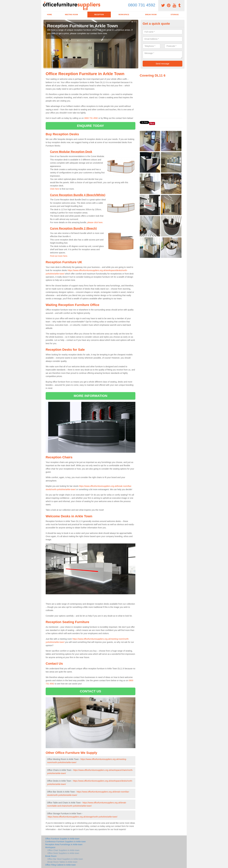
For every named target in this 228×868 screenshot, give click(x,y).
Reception (99, 15)
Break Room (151, 15)
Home (50, 15)
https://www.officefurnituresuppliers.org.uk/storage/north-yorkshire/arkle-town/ (83, 817)
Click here (55, 189)
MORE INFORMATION (91, 396)
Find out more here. (59, 256)
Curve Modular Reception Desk (71, 152)
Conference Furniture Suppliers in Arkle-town (66, 842)
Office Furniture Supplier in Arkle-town (62, 839)
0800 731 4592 (142, 5)
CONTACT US (90, 691)
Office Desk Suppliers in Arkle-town (63, 853)
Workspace (124, 15)
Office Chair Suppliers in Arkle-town (63, 850)
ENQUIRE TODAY (91, 126)
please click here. (95, 222)
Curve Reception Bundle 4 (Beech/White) (78, 195)
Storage (175, 15)
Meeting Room (71, 15)
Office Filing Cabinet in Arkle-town (60, 865)
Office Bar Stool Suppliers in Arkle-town (65, 859)
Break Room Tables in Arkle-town (62, 862)
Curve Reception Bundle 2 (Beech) (73, 228)
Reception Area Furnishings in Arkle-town (64, 844)
